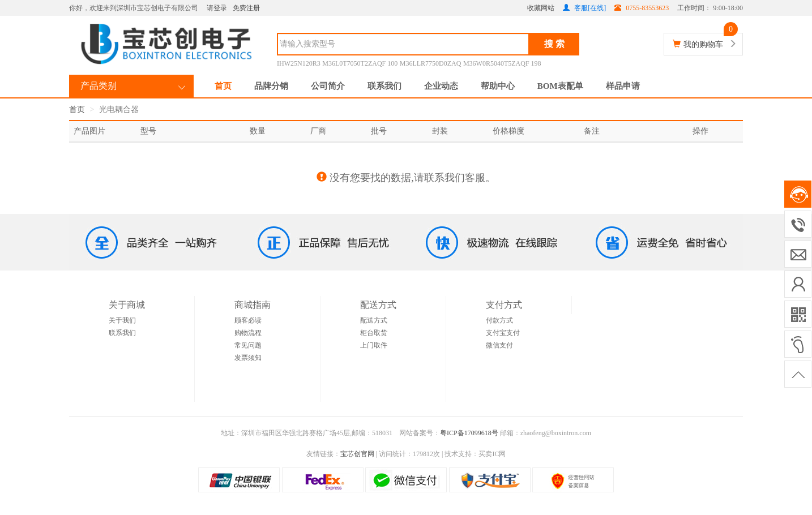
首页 (223, 86)
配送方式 (374, 320)
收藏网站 (541, 8)
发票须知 (248, 358)
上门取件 (374, 345)
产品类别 (99, 86)
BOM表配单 (560, 86)
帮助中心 (498, 86)
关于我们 (122, 320)
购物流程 (248, 333)
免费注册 (246, 8)
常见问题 (248, 345)
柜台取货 (374, 333)
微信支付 (499, 345)
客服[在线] (584, 8)
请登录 (217, 8)
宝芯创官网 (357, 454)
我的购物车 (703, 44)
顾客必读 (248, 320)
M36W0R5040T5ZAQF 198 (502, 63)
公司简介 (328, 86)
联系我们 (384, 86)
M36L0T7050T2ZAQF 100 (360, 63)
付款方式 (499, 320)
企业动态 (441, 86)
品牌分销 (271, 86)
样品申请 (623, 86)
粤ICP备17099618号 (469, 433)
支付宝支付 (503, 333)
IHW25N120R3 (299, 63)
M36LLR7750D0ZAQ (431, 63)
